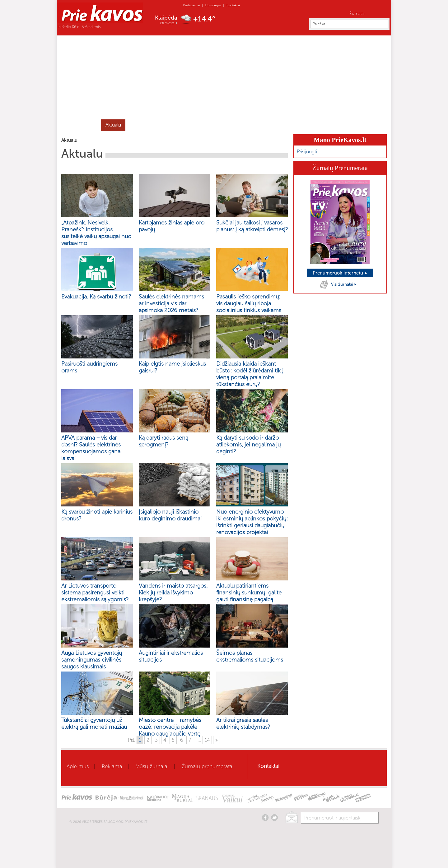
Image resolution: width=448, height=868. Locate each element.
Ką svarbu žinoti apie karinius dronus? (97, 515)
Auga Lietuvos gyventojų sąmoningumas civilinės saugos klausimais (92, 660)
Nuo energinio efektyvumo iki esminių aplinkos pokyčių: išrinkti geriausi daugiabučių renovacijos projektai (252, 522)
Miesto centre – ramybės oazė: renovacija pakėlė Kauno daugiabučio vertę (170, 727)
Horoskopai (213, 5)
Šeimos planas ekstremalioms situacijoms (250, 656)
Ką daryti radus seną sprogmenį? (163, 441)
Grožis (162, 125)
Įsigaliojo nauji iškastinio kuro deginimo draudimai (170, 515)
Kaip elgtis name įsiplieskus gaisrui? (172, 367)
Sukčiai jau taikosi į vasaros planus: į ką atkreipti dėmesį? (252, 226)
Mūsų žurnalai (152, 766)
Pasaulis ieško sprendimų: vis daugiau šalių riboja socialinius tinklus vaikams (249, 303)
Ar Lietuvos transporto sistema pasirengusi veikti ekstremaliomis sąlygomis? (95, 593)
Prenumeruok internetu (340, 273)
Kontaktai (233, 5)
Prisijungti (307, 152)
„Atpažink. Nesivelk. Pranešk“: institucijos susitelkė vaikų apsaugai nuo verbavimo (96, 233)
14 (207, 740)
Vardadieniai (191, 5)
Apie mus (78, 766)
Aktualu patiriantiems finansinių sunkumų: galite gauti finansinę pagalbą (249, 593)
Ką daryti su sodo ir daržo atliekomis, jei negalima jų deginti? (248, 445)
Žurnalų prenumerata (207, 766)
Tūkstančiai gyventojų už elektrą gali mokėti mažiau (94, 723)
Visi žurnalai (344, 284)
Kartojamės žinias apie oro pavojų (172, 226)
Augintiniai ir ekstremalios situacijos (171, 656)
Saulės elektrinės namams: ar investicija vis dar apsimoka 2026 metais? (172, 303)
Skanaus (292, 125)
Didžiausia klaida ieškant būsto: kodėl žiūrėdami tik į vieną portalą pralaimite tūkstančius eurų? (250, 374)
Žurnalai (357, 13)
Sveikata (138, 125)
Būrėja (268, 125)
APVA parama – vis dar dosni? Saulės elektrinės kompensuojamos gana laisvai (91, 448)
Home (81, 125)
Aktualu (113, 125)
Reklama (112, 766)
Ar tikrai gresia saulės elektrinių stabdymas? (243, 723)
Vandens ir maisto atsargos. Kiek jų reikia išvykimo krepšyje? (173, 593)
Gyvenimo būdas (195, 125)
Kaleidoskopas (324, 125)
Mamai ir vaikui (237, 125)
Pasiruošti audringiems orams (89, 367)
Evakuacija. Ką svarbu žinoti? (96, 297)
